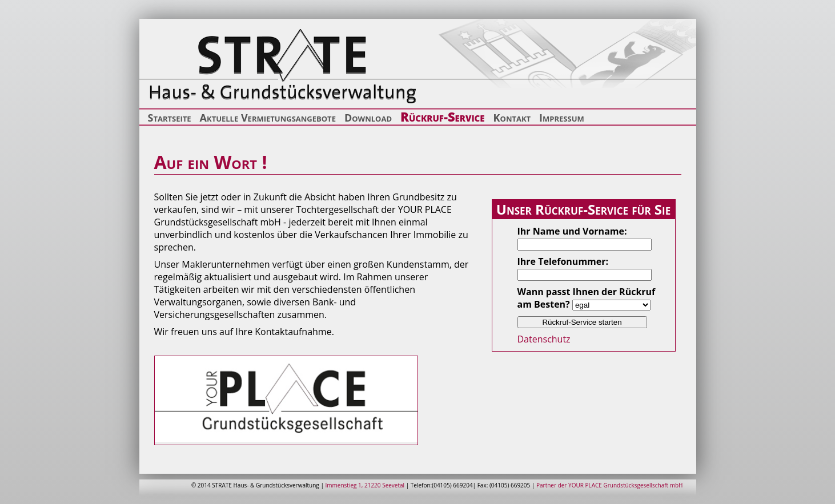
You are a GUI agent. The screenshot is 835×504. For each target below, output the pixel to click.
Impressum (562, 118)
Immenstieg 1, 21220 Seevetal (365, 485)
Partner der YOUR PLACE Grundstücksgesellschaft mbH (610, 485)
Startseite (170, 118)
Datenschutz (544, 339)
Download (368, 118)
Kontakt (512, 118)
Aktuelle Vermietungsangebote (268, 118)
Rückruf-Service (443, 116)
